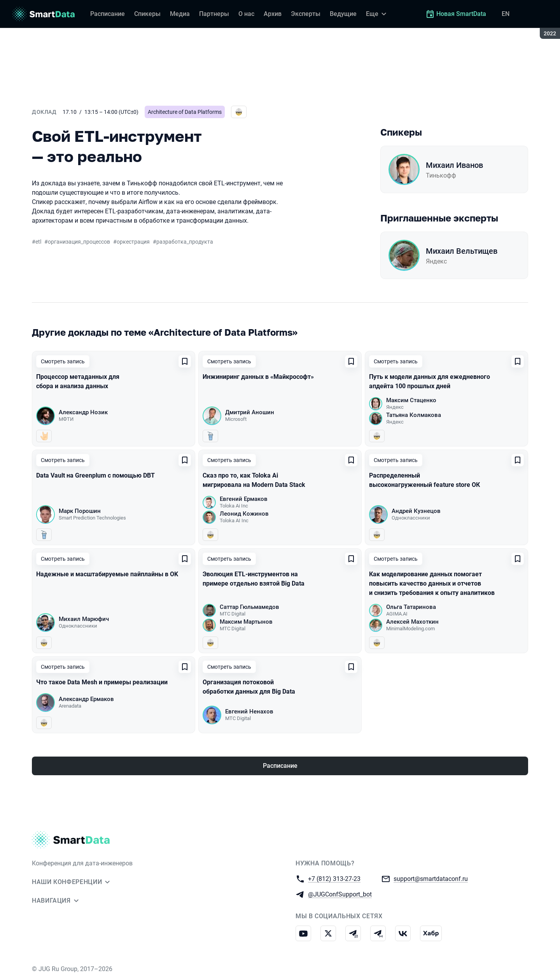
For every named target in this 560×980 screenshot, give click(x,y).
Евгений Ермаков (244, 499)
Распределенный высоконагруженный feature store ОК (424, 480)
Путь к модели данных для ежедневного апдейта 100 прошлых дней (430, 381)
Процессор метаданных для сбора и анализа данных (78, 381)
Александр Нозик (83, 412)
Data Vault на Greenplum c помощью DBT (95, 475)
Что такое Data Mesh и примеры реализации (102, 682)
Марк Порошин (80, 511)
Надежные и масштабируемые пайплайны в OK (107, 574)
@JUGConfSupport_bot (340, 894)
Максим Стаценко (411, 400)
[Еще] (377, 14)
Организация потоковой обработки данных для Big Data (249, 687)
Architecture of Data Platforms (185, 112)
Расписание (280, 766)
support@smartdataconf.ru (431, 878)
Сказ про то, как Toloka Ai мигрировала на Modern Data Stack (254, 480)
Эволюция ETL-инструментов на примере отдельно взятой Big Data (254, 579)
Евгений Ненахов (249, 711)
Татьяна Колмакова (414, 415)
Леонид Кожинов (244, 514)
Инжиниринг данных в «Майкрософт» (258, 377)
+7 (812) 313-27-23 (334, 878)
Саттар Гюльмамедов (249, 607)
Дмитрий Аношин (250, 412)
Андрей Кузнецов (416, 511)
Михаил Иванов (454, 165)
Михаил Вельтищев (462, 251)
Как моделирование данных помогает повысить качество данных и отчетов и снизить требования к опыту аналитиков (432, 583)
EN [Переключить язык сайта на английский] (506, 14)
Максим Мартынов (246, 622)
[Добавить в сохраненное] (185, 361)
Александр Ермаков (86, 699)
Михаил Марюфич (84, 619)
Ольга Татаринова (411, 607)
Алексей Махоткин (412, 622)
